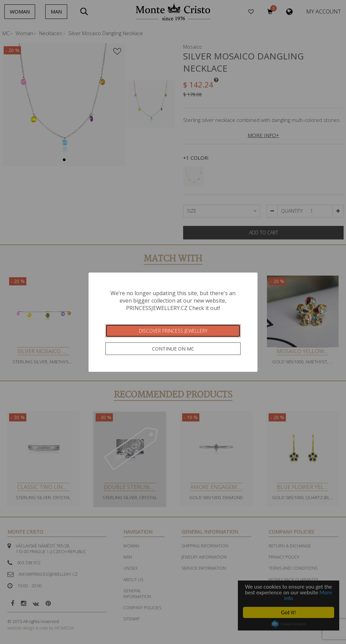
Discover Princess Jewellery (173, 331)
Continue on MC (173, 349)
